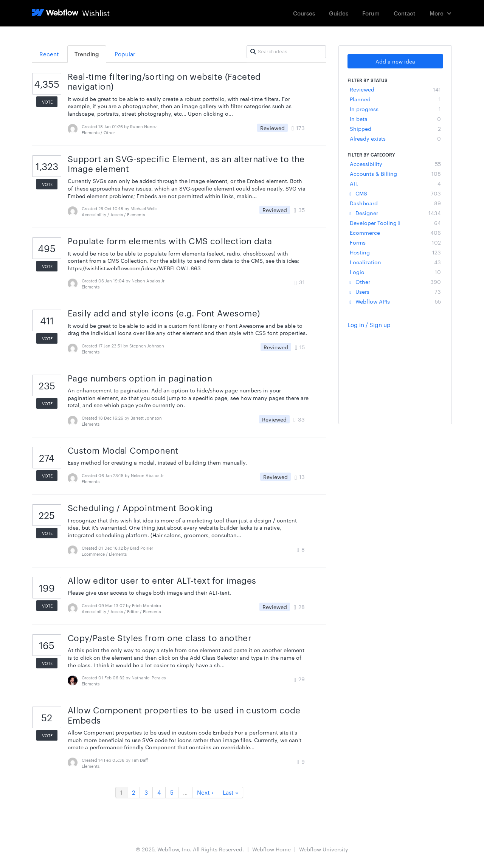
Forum (371, 13)
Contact (405, 13)
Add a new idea (395, 61)
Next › (205, 792)
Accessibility (395, 164)
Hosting (395, 252)
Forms (395, 242)
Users (395, 291)
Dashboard (395, 203)
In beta (395, 119)
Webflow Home (271, 849)
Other (395, 282)
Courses (304, 13)
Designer (395, 213)
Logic (395, 272)
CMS (395, 193)
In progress (395, 109)
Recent (49, 54)
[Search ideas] (286, 52)
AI (395, 183)
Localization (395, 262)
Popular (125, 54)
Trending (87, 54)
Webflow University (324, 849)
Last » (230, 792)
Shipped (395, 129)
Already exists (395, 138)
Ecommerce (395, 232)
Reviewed (395, 89)
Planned (395, 99)
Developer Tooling (395, 223)
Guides (339, 13)
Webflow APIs (395, 301)
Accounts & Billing (395, 174)
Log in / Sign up (369, 325)
